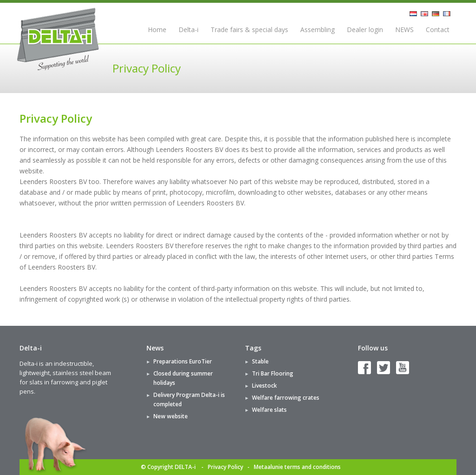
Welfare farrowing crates (286, 398)
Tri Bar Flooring (273, 373)
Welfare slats (269, 410)
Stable (260, 361)
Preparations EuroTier (183, 361)
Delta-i (188, 30)
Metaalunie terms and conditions (297, 467)
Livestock (264, 386)
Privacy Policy (225, 467)
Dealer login (365, 30)
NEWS (404, 30)
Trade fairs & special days (249, 30)
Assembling (317, 30)
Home (157, 30)
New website (171, 416)
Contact (438, 30)
